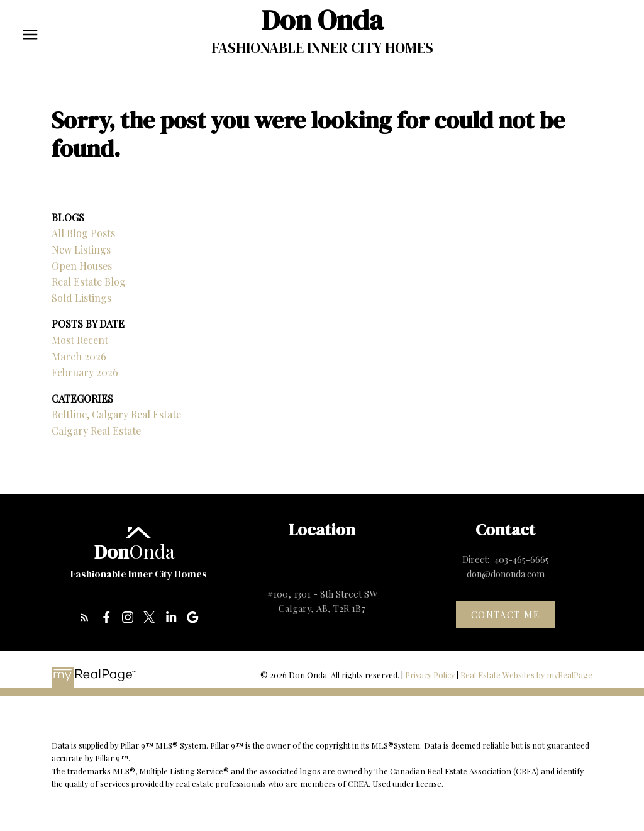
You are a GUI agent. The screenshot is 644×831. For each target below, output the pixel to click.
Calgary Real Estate (96, 431)
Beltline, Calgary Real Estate (116, 414)
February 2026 (85, 372)
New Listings (81, 249)
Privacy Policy (430, 675)
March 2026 (79, 356)
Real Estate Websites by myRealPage (526, 675)
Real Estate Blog (89, 282)
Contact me (506, 615)
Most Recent (80, 340)
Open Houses (82, 266)
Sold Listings (81, 298)
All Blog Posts (83, 233)
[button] (85, 617)
